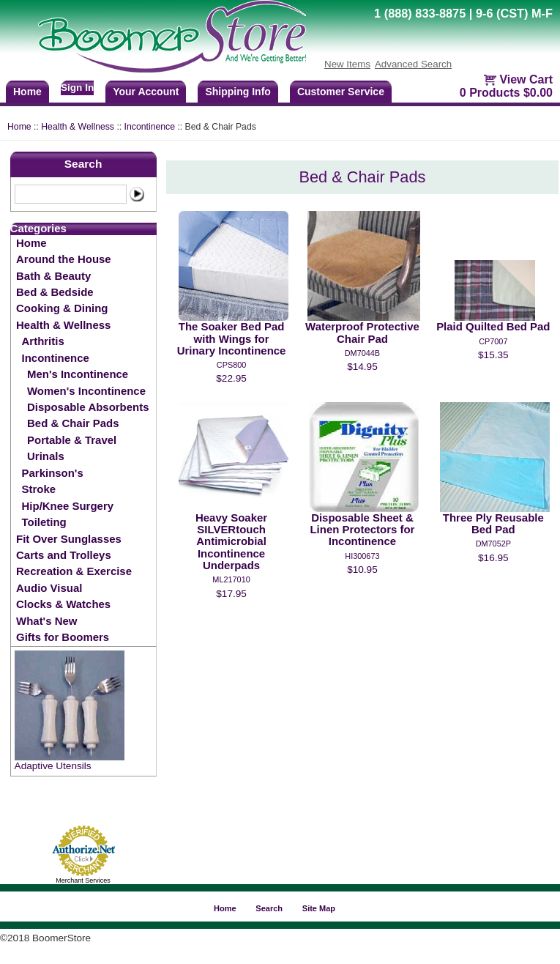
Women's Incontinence (86, 391)
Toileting (44, 522)
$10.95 (362, 570)
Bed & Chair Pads (73, 423)
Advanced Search (413, 64)
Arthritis (43, 341)
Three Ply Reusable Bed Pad (493, 523)
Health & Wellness (78, 127)
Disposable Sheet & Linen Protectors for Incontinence (362, 530)
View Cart (526, 79)
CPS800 (232, 365)
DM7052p (493, 544)
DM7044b (362, 353)
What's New (46, 621)
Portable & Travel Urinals (72, 448)
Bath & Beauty (53, 276)
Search (83, 164)
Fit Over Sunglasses (69, 539)
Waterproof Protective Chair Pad (362, 332)
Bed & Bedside (55, 292)
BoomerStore (173, 37)
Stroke (39, 489)
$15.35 (493, 355)
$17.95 (231, 594)
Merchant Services (83, 880)
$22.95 (231, 378)
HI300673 (362, 556)
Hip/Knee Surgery (68, 506)
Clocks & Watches (63, 604)
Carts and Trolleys (64, 555)
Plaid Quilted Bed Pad (493, 326)
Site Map (319, 908)
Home (19, 127)
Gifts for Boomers (63, 637)
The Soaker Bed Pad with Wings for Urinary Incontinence (232, 338)
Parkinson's (53, 473)
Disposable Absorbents (88, 407)
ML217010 (231, 579)
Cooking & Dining (62, 308)
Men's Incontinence (78, 374)
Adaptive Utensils (53, 766)
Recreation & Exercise (74, 571)
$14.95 (362, 367)
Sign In (77, 88)
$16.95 (493, 558)
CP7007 (493, 341)
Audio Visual (49, 588)
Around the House (64, 259)
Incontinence (150, 127)
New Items (347, 64)
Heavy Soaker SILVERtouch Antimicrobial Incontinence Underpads (231, 541)
